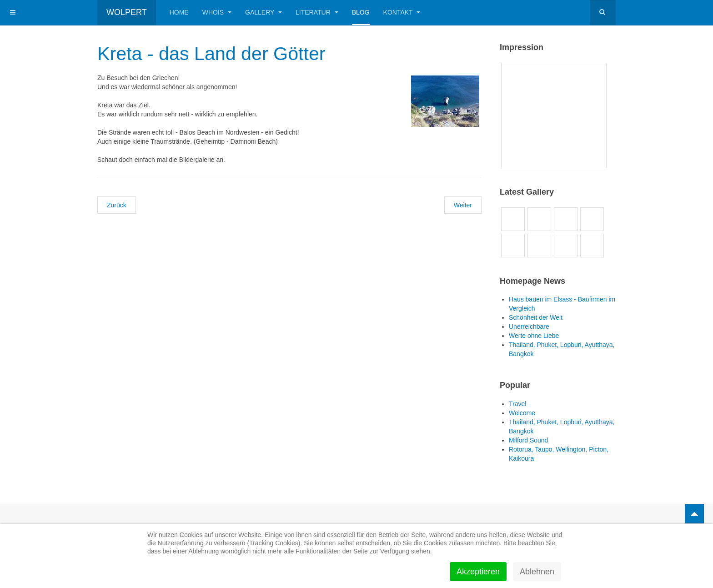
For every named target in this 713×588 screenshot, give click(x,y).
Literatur (317, 12)
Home (179, 12)
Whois (217, 12)
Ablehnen (537, 572)
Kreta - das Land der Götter (213, 53)
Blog (361, 12)
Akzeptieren (478, 572)
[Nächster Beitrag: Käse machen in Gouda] (463, 205)
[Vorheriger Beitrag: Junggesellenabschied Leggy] (117, 205)
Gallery (264, 12)
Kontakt (402, 12)
